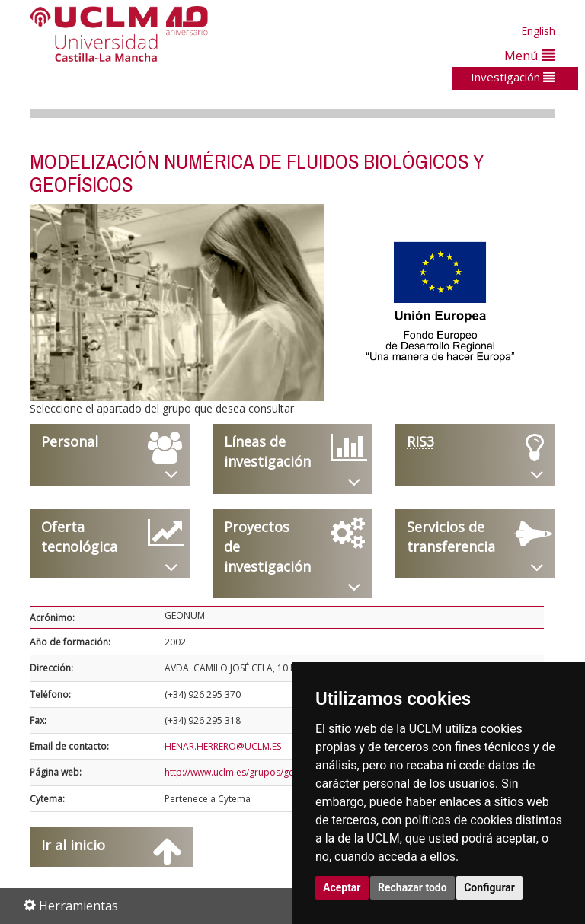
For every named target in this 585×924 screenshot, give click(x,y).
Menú (529, 55)
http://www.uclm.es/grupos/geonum (242, 772)
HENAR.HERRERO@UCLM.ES (223, 746)
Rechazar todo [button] (412, 887)
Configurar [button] (489, 887)
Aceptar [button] (342, 887)
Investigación (513, 77)
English (538, 31)
